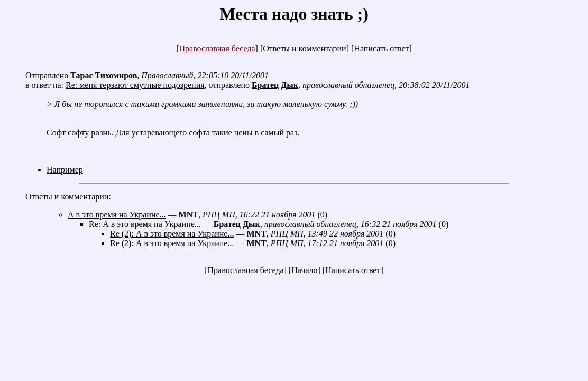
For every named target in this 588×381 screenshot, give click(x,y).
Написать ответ (381, 48)
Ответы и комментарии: (68, 197)
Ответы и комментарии (304, 48)
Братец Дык (275, 85)
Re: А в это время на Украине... (145, 224)
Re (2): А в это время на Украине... (172, 234)
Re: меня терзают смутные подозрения (135, 85)
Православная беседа (217, 48)
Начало (304, 270)
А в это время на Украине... (117, 215)
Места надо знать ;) (294, 14)
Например (65, 170)
